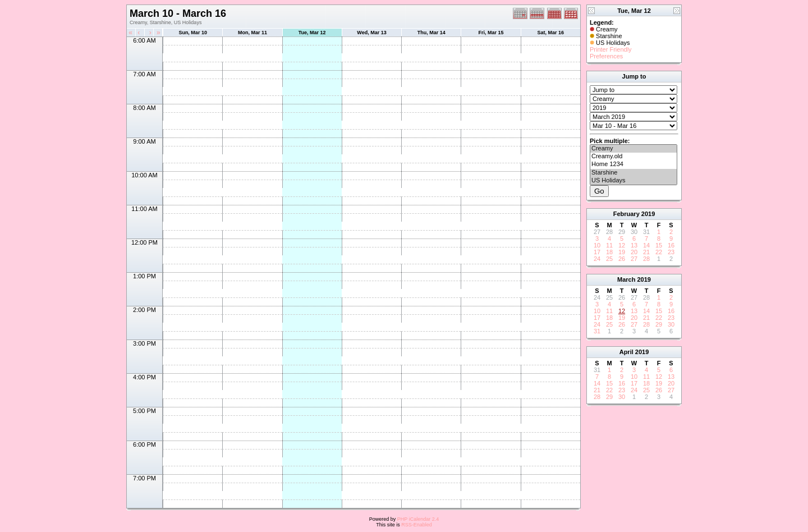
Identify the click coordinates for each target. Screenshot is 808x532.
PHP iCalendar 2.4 (418, 519)
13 (634, 245)
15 (659, 245)
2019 (648, 214)
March (626, 279)
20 (634, 252)
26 (622, 259)
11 (609, 245)
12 (622, 245)
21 (646, 252)
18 (609, 252)
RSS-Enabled (417, 525)
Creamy (633, 149)
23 (671, 252)
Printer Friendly (611, 49)
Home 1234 (633, 164)
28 (646, 259)
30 (671, 324)
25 (609, 259)
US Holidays (633, 181)
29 (659, 324)
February (626, 214)
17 (597, 252)
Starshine (633, 173)
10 (597, 245)
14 (646, 245)
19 (622, 252)
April (626, 352)
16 (671, 245)
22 (659, 252)
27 (634, 259)
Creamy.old (633, 157)
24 (597, 259)
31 (597, 331)
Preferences (606, 56)
